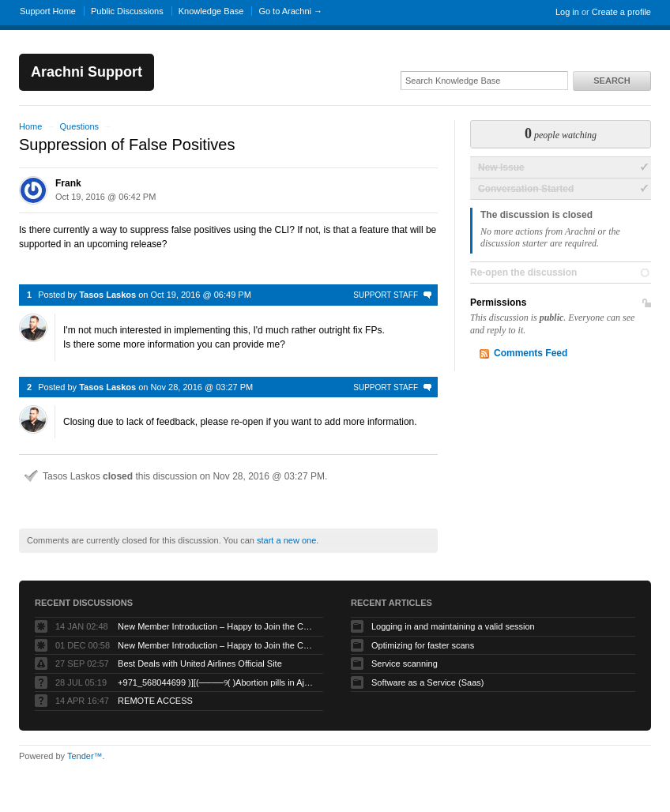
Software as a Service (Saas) (427, 682)
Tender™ (85, 756)
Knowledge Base (211, 11)
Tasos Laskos (107, 295)
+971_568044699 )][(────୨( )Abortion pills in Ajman (216, 682)
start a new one (286, 540)
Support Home (48, 11)
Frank (68, 183)
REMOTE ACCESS (155, 701)
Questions (79, 126)
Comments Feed (531, 353)
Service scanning (405, 664)
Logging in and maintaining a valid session (453, 626)
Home (30, 126)
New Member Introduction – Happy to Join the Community (216, 626)
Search (612, 81)
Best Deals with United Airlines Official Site (200, 664)
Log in (567, 12)
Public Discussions (127, 11)
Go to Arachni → (290, 11)
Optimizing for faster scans (423, 645)
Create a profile (621, 12)
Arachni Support (87, 72)
